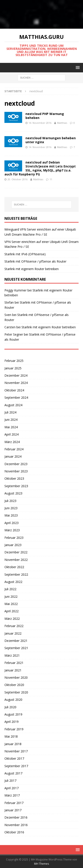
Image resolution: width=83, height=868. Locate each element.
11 (51, 179)
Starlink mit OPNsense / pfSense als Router (35, 261)
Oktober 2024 (14, 390)
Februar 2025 (14, 361)
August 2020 (13, 700)
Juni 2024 (11, 420)
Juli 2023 (10, 501)
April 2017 (12, 788)
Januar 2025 (13, 368)
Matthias (62, 123)
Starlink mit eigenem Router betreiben (32, 269)
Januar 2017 (13, 810)
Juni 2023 (11, 508)
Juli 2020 (10, 707)
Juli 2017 (10, 781)
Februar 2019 (14, 729)
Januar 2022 (13, 633)
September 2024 (16, 397)
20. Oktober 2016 (17, 179)
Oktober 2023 (14, 478)
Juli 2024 (10, 412)
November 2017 (16, 751)
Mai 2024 (11, 427)
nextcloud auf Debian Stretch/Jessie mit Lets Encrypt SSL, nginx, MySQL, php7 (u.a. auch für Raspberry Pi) (40, 168)
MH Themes (41, 864)
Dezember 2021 (16, 641)
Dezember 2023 (16, 464)
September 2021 (16, 648)
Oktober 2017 (14, 758)
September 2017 (16, 766)
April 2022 (12, 611)
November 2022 (16, 560)
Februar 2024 (14, 449)
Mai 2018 (11, 736)
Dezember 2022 (16, 552)
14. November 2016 (40, 123)
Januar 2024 (13, 456)
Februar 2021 (14, 663)
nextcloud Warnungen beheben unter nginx (51, 140)
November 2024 (16, 383)
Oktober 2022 (14, 567)
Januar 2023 (13, 545)
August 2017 (13, 773)
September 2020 (16, 692)
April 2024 (12, 434)
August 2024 (13, 405)
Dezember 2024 (16, 375)
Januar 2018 (13, 744)
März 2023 (12, 530)
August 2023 (13, 493)
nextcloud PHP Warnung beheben (45, 116)
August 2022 (13, 582)
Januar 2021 (13, 670)
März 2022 (12, 619)
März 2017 (12, 795)
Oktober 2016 (14, 832)
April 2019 (12, 722)
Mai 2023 (11, 515)
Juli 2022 (10, 589)
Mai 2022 (11, 604)
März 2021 (12, 655)
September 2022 (16, 574)
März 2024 (12, 442)
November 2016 (16, 825)
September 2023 (16, 486)
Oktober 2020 (14, 685)
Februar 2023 (14, 538)
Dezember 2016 (16, 817)
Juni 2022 (11, 597)
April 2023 (12, 523)
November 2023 (16, 471)
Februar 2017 (14, 803)
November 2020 (16, 677)
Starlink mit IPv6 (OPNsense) (25, 254)
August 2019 (13, 714)
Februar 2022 (14, 626)
